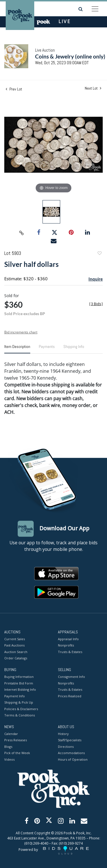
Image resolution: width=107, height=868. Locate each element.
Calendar (11, 734)
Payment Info (15, 696)
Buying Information (19, 677)
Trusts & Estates (70, 652)
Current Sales (15, 639)
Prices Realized (70, 696)
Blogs (8, 747)
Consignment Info (71, 677)
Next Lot (93, 88)
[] (96, 304)
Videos (9, 759)
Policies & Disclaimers (21, 709)
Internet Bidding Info (20, 690)
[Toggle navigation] (95, 9)
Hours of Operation (73, 759)
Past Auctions (14, 646)
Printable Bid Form (19, 683)
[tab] (17, 349)
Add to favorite (99, 254)
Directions (66, 747)
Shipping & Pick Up (19, 703)
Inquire (96, 279)
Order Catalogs (16, 658)
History (63, 734)
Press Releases (16, 740)
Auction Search (16, 652)
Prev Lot (14, 89)
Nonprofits (66, 646)
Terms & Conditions (20, 715)
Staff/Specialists (70, 740)
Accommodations (71, 753)
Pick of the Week (17, 753)
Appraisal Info (68, 639)
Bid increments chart (21, 332)
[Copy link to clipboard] (21, 233)
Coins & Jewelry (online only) (70, 56)
